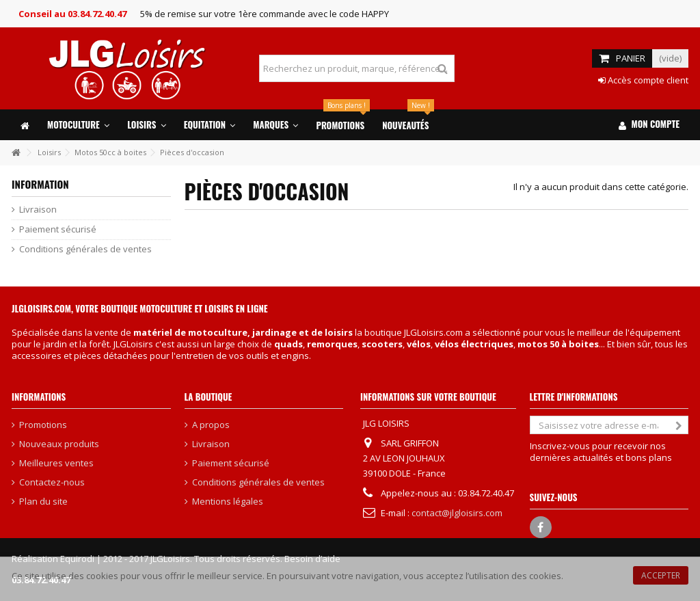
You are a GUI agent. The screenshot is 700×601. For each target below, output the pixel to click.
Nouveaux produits (59, 444)
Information (40, 184)
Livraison (38, 210)
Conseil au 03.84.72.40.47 (72, 14)
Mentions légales (228, 502)
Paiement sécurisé (58, 229)
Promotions (43, 425)
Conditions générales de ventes (85, 249)
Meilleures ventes (56, 463)
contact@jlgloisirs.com (457, 513)
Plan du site (43, 502)
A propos (211, 425)
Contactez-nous (52, 482)
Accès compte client (643, 80)
